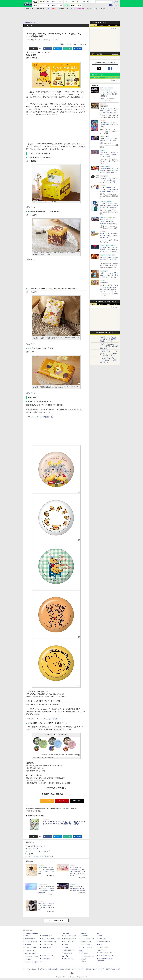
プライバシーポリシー (78, 969)
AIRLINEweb (85, 936)
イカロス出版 (83, 933)
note (69, 49)
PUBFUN (99, 945)
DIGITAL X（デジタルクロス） (50, 948)
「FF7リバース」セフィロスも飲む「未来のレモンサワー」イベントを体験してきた (109, 111)
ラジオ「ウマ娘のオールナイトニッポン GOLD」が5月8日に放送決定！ (109, 236)
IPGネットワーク (101, 950)
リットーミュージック (70, 936)
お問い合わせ (43, 969)
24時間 (101, 25)
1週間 (108, 25)
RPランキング (97, 78)
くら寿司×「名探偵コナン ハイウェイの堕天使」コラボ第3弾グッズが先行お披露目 (109, 287)
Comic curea (102, 939)
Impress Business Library (49, 942)
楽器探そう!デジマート (70, 939)
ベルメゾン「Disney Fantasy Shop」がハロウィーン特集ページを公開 (77, 888)
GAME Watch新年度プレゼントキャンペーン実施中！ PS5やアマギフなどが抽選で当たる (107, 333)
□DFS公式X (29, 854)
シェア (49, 49)
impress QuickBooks (104, 942)
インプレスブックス (48, 956)
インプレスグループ (98, 969)
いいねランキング (112, 78)
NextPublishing (46, 959)
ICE (98, 933)
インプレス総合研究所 (31, 942)
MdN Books (85, 953)
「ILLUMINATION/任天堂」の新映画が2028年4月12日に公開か (109, 125)
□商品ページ (31, 207)
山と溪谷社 (65, 948)
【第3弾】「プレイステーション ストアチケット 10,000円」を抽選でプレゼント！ (109, 353)
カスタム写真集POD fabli (106, 956)
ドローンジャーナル (31, 948)
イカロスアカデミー (87, 948)
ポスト (35, 49)
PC (67, 9)
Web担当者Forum (30, 939)
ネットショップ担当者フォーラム (51, 939)
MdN (81, 951)
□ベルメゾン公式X (31, 849)
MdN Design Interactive (88, 956)
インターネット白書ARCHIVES (34, 962)
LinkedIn (79, 49)
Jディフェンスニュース (88, 939)
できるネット (29, 959)
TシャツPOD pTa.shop (105, 953)
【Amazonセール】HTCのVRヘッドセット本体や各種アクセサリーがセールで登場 (109, 180)
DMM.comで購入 (77, 801)
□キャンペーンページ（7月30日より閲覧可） (42, 719)
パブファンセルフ (104, 947)
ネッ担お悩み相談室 (31, 951)
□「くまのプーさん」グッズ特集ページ (39, 856)
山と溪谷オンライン (69, 950)
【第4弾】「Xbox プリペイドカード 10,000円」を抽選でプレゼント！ (109, 360)
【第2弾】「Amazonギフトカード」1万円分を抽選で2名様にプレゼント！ (109, 346)
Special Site (99, 54)
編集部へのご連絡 (65, 969)
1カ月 (116, 25)
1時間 (94, 25)
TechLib (83, 962)
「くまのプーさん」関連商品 (51, 794)
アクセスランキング (101, 23)
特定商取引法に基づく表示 (113, 969)
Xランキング (99, 75)
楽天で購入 (62, 801)
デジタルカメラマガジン (32, 956)
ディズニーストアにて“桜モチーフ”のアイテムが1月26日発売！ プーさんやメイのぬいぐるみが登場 (77, 872)
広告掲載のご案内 (54, 969)
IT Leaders (28, 945)
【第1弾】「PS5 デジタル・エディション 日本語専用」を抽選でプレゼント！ (109, 339)
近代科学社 (65, 956)
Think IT (27, 936)
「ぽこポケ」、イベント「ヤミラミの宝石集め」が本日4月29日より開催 (109, 155)
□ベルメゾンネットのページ (35, 846)
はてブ (59, 49)
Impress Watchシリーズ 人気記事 (105, 301)
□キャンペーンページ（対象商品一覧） (40, 417)
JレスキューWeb (86, 945)
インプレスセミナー (48, 945)
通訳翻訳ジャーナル (87, 942)
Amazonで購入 (47, 801)
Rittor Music (65, 933)
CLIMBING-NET (68, 953)
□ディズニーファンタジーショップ (37, 851)
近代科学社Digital (69, 959)
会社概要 (88, 969)
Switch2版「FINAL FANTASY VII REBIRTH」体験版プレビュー (109, 259)
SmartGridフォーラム (48, 936)
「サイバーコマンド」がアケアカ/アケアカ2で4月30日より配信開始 (109, 94)
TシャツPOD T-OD (70, 942)
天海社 (101, 936)
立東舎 (66, 945)
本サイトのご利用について (30, 969)
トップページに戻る (56, 921)
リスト (40, 49)
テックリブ (82, 959)
